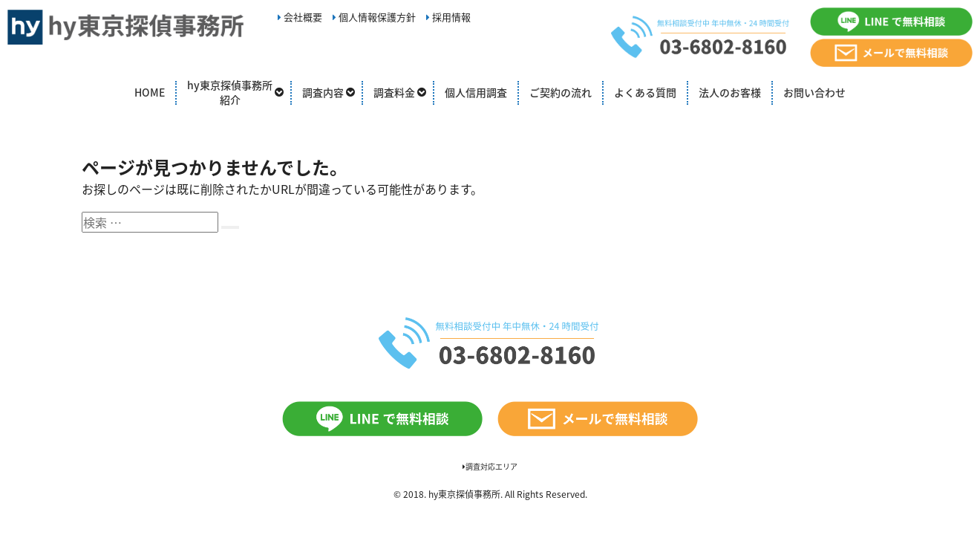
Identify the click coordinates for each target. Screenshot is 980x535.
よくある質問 (645, 92)
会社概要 (300, 17)
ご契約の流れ (561, 92)
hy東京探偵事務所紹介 (230, 92)
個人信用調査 (476, 92)
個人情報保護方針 (374, 17)
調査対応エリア (490, 466)
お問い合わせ (814, 92)
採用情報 (448, 17)
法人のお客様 (730, 92)
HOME (150, 92)
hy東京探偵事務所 (464, 494)
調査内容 (323, 92)
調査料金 (394, 92)
